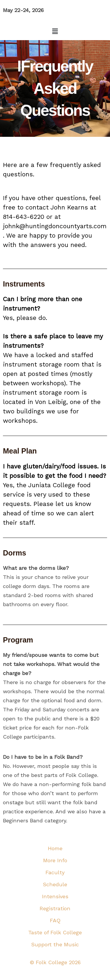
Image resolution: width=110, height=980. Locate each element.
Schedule (55, 884)
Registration (55, 908)
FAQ (55, 920)
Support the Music (55, 944)
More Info (55, 860)
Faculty (55, 872)
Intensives (55, 896)
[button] (55, 31)
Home (55, 848)
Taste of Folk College (55, 932)
